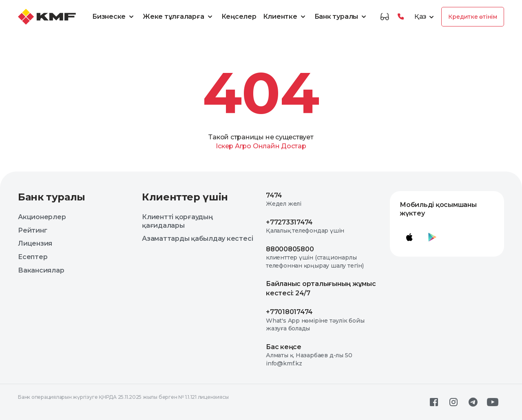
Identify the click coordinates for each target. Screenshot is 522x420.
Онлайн (266, 146)
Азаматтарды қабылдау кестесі (197, 239)
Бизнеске (114, 17)
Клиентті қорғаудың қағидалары (177, 221)
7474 (274, 195)
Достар (294, 146)
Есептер (33, 257)
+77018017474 (289, 312)
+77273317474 (289, 222)
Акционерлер (42, 217)
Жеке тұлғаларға (179, 17)
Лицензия (35, 243)
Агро (243, 146)
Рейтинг (32, 230)
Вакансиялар (41, 270)
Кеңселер (239, 16)
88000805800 (290, 249)
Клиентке (285, 17)
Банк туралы (342, 17)
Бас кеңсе (284, 347)
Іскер (225, 146)
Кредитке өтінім (473, 17)
